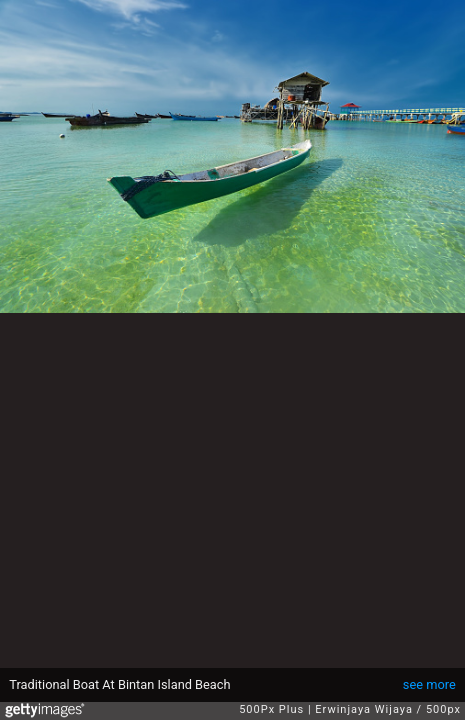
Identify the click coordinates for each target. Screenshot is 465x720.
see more (429, 684)
